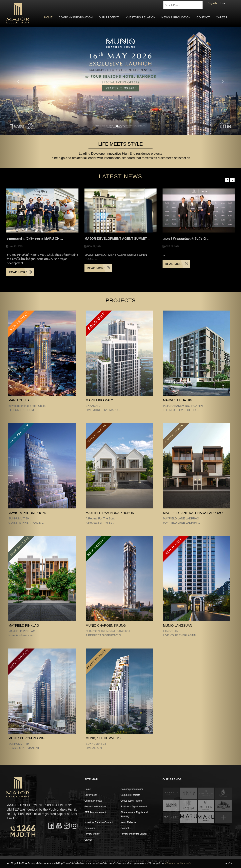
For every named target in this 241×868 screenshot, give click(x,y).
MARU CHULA (19, 400)
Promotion (90, 828)
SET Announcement (95, 812)
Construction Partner (132, 801)
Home (48, 17)
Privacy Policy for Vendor (134, 834)
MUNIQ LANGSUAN (178, 626)
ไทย (222, 3)
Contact (203, 17)
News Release (128, 822)
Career (222, 17)
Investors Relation (140, 17)
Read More (20, 272)
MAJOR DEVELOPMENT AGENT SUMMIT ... (117, 239)
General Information (95, 807)
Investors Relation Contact (99, 822)
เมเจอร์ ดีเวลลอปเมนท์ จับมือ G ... (186, 239)
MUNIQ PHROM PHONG (26, 738)
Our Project (109, 17)
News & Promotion (176, 17)
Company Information (75, 17)
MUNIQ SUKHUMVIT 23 (103, 738)
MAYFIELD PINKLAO (24, 626)
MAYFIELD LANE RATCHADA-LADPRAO (193, 513)
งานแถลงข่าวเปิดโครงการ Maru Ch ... (35, 239)
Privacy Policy (92, 834)
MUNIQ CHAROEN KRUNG (106, 626)
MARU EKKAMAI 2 (99, 400)
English (212, 3)
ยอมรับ (228, 863)
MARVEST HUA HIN (178, 400)
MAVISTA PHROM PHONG (28, 513)
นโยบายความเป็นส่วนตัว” (178, 864)
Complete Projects (130, 795)
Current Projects (93, 801)
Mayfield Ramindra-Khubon (110, 513)
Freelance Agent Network (134, 807)
